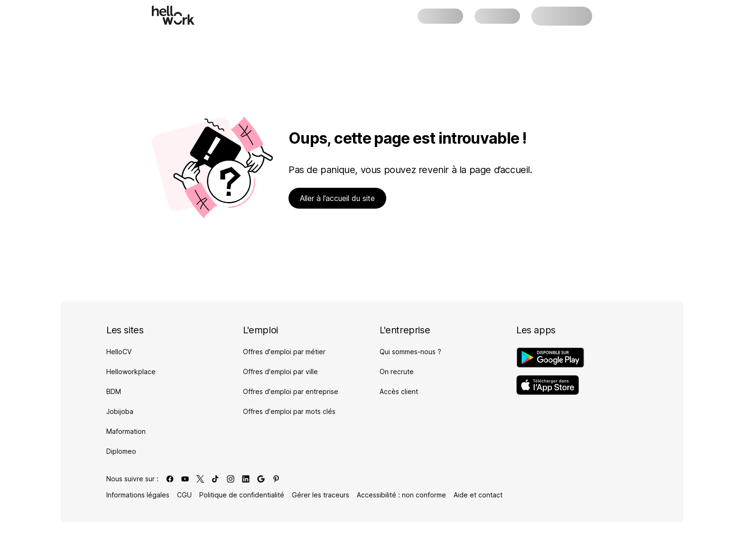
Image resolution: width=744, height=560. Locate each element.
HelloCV (119, 352)
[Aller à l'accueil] (173, 15)
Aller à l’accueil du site (337, 198)
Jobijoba (120, 411)
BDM (114, 391)
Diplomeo (121, 451)
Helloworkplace (131, 372)
